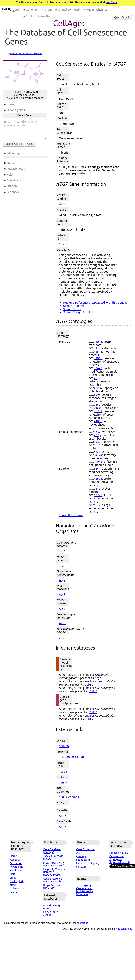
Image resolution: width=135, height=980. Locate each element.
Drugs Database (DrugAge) (52, 887)
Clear (30, 144)
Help (9, 174)
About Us (15, 860)
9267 (97, 405)
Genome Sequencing (83, 858)
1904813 (100, 462)
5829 (97, 452)
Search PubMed (74, 306)
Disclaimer (16, 863)
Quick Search (122, 17)
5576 (97, 445)
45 (95, 378)
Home (10, 104)
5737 (97, 432)
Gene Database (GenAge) (52, 851)
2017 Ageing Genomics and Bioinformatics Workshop (85, 890)
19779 (98, 505)
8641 (97, 469)
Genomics (32, 10)
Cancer (80, 853)
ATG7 (63, 623)
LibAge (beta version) (50, 913)
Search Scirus (72, 309)
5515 (97, 488)
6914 (97, 348)
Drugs (48, 10)
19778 (98, 495)
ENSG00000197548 (72, 757)
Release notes (16, 169)
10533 (63, 244)
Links (13, 878)
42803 (98, 479)
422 (96, 388)
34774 (98, 455)
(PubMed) (81, 173)
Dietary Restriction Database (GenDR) (54, 864)
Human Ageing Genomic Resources (26, 54)
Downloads (14, 180)
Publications (17, 889)
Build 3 (17, 92)
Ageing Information (39, 16)
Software (81, 867)
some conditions (123, 929)
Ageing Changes (97, 10)
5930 (97, 442)
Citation (12, 186)
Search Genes (14, 144)
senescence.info (119, 853)
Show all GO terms (71, 515)
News (13, 885)
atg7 (62, 566)
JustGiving (112, 2)
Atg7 (62, 580)
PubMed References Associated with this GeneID (95, 302)
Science (14, 892)
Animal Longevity (69, 10)
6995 (97, 395)
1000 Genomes (69, 797)
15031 (98, 342)
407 (96, 435)
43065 (98, 358)
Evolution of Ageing (88, 863)
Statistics (12, 163)
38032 (63, 783)
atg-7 (62, 551)
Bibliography (15, 153)
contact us (82, 923)
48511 (98, 352)
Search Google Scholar (78, 312)
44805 (98, 421)
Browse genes (16, 110)
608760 (64, 746)
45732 (98, 411)
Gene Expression (86, 849)
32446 (98, 368)
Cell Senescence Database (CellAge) (54, 880)
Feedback (13, 192)
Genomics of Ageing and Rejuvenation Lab (120, 859)
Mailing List (17, 881)
